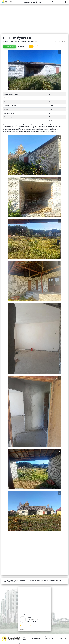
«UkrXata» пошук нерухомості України (18, 643)
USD (31, 47)
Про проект (25, 638)
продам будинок (12, 582)
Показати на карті (60, 42)
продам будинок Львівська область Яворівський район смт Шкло (34, 581)
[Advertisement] (34, 20)
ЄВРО (35, 47)
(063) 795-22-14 (32, 621)
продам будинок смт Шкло (21, 580)
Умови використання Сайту (50, 638)
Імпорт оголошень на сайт (35, 638)
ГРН (27, 47)
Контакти (63, 638)
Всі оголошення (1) (26, 626)
